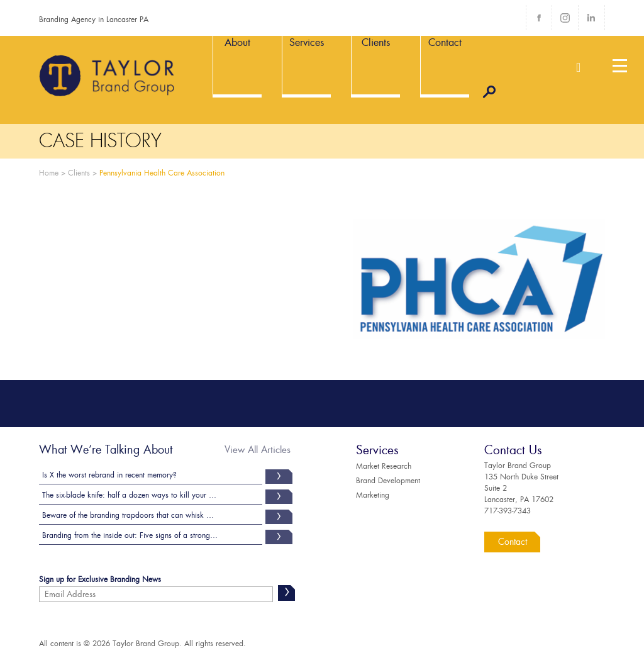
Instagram (565, 18)
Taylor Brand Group (108, 75)
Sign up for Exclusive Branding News (100, 580)
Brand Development (388, 481)
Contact (513, 542)
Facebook (539, 18)
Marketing (373, 495)
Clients (79, 173)
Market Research (384, 466)
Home (49, 173)
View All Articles (258, 450)
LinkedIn (591, 18)
